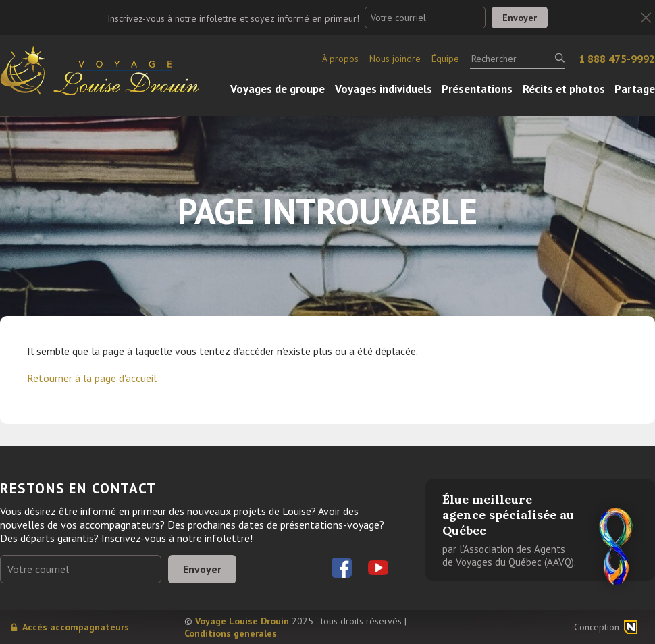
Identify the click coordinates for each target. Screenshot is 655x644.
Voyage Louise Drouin (242, 621)
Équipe (445, 59)
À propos (340, 59)
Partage (635, 89)
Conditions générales (231, 633)
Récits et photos (564, 89)
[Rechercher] (518, 59)
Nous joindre (395, 59)
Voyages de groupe (278, 89)
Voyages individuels (384, 89)
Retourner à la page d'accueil (92, 378)
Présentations (477, 89)
